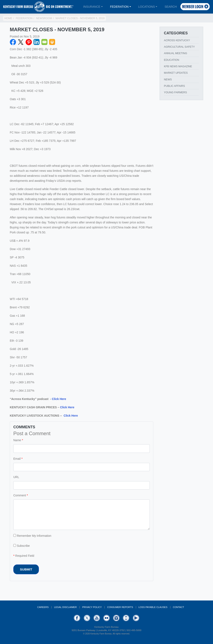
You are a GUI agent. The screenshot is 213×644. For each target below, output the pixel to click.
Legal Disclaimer (65, 607)
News (168, 80)
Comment (20, 495)
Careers (43, 607)
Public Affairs (174, 86)
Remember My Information (32, 536)
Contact (178, 607)
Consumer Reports (120, 607)
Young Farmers (175, 92)
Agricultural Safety (179, 47)
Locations (147, 7)
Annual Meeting (176, 53)
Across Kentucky (177, 40)
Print (52, 42)
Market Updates (176, 73)
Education (172, 60)
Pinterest (29, 42)
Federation (119, 7)
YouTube (97, 618)
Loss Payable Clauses (153, 607)
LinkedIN (37, 42)
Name (17, 440)
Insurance (92, 7)
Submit (26, 569)
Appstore (126, 618)
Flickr (106, 618)
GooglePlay (136, 618)
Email (45, 42)
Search (171, 7)
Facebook (13, 42)
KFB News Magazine (178, 66)
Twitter (21, 42)
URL (16, 477)
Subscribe (22, 546)
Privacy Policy (92, 607)
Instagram (116, 618)
